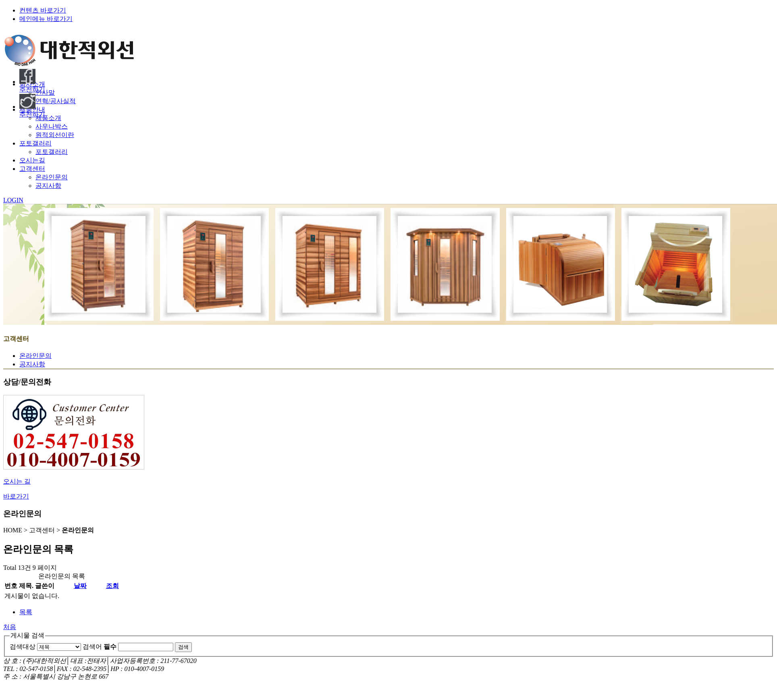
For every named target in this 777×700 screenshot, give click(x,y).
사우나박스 (52, 126)
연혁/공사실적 (56, 101)
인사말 (45, 92)
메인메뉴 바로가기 (46, 19)
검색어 (100, 647)
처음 (10, 627)
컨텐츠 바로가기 (43, 10)
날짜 (80, 586)
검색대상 (23, 647)
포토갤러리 (52, 152)
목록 (26, 612)
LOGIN (13, 200)
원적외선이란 (55, 135)
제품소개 (48, 118)
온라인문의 (52, 177)
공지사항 (48, 186)
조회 (112, 586)
